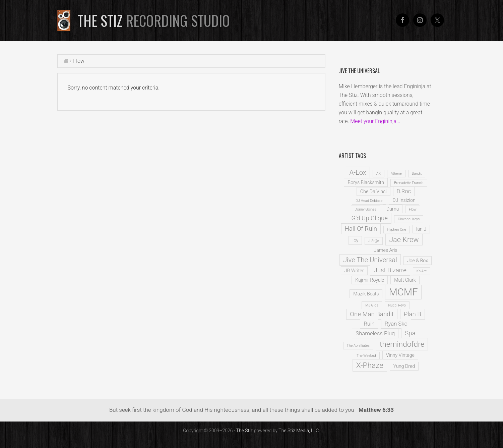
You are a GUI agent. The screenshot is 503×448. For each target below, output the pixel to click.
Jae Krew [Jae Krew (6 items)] (404, 240)
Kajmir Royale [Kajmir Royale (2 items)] (370, 280)
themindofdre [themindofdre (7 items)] (402, 344)
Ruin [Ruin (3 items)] (369, 324)
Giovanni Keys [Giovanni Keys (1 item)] (409, 219)
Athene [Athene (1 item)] (396, 174)
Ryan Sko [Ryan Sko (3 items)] (396, 324)
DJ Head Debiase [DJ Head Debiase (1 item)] (369, 201)
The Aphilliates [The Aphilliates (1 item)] (358, 346)
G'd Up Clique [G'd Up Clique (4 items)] (370, 218)
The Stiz (154, 20)
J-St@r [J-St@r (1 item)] (374, 241)
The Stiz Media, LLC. (299, 431)
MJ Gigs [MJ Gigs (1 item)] (372, 305)
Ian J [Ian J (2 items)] (421, 229)
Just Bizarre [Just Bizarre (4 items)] (390, 270)
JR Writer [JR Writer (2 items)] (354, 271)
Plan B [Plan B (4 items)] (413, 314)
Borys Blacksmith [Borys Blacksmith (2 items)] (366, 182)
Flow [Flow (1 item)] (413, 209)
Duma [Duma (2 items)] (393, 209)
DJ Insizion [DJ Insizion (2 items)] (404, 200)
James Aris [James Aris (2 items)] (385, 250)
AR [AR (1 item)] (379, 174)
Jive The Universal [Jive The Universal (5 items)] (370, 260)
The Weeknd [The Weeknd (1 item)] (366, 356)
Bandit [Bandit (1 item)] (417, 174)
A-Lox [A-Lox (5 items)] (358, 172)
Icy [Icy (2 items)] (355, 240)
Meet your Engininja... (375, 121)
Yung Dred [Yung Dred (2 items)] (404, 366)
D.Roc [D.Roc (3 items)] (404, 191)
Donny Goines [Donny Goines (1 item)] (365, 209)
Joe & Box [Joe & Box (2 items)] (418, 261)
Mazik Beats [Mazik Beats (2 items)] (366, 294)
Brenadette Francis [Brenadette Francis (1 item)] (409, 183)
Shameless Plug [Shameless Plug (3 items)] (375, 333)
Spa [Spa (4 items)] (410, 333)
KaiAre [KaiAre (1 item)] (422, 271)
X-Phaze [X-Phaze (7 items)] (370, 365)
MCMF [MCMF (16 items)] (403, 292)
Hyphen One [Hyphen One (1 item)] (397, 230)
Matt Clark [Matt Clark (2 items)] (405, 280)
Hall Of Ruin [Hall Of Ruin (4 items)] (361, 229)
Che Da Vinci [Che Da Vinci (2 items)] (373, 191)
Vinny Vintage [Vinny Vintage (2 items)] (400, 355)
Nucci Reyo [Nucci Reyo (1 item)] (397, 305)
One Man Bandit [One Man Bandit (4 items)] (372, 314)
